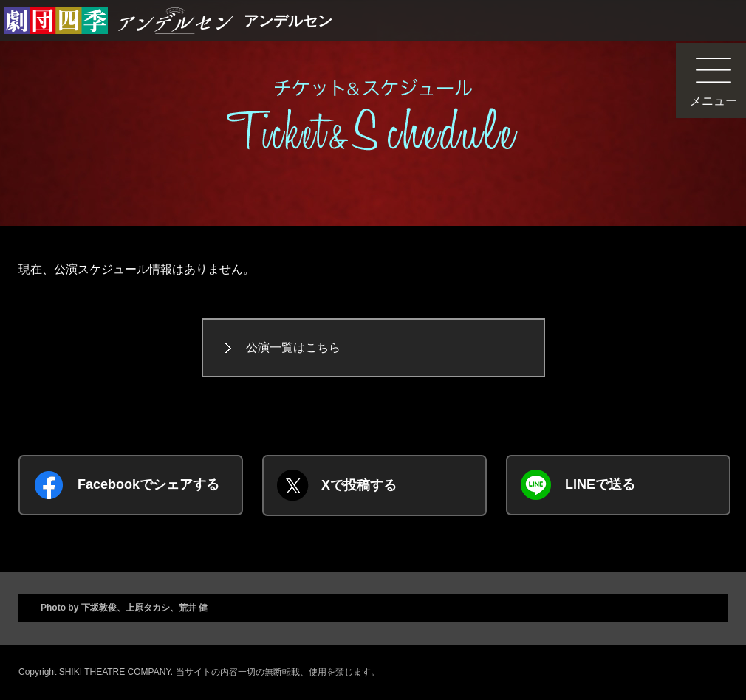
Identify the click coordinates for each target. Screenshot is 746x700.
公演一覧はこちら (293, 347)
